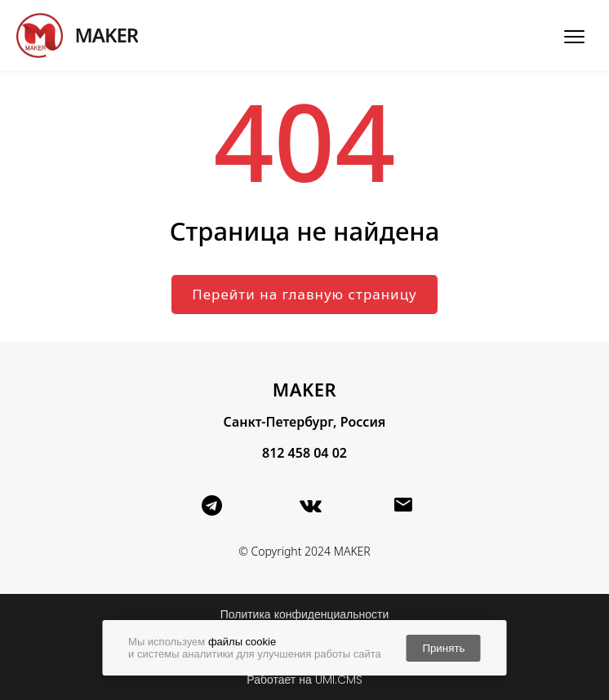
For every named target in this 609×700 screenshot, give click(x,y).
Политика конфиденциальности (305, 614)
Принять (443, 648)
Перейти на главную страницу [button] (304, 294)
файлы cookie (242, 642)
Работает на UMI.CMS (304, 680)
